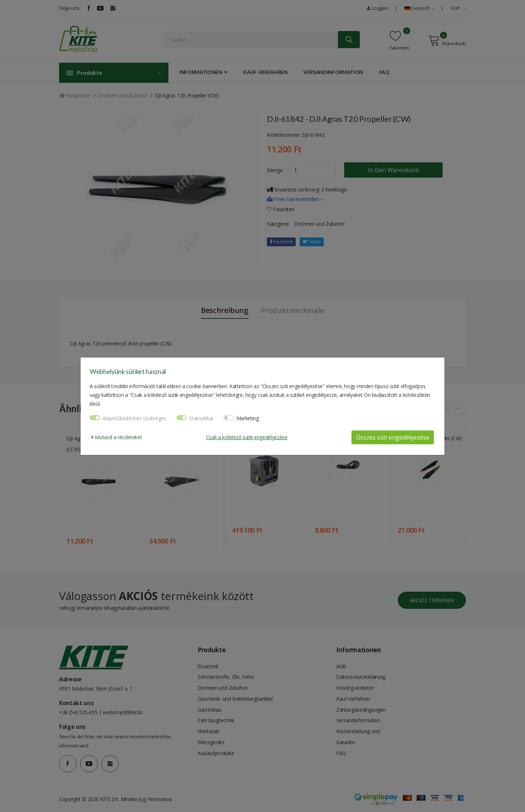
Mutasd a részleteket (116, 437)
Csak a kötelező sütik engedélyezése (247, 437)
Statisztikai (201, 418)
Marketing (248, 418)
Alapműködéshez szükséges (134, 418)
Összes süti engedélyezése (393, 437)
